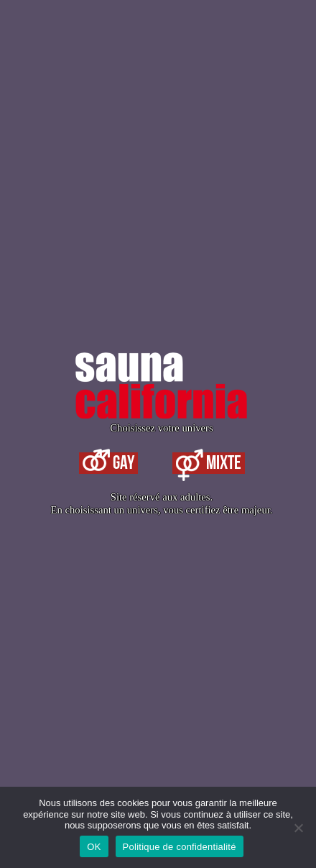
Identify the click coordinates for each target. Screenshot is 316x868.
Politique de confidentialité (180, 847)
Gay (108, 463)
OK (94, 847)
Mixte (209, 463)
